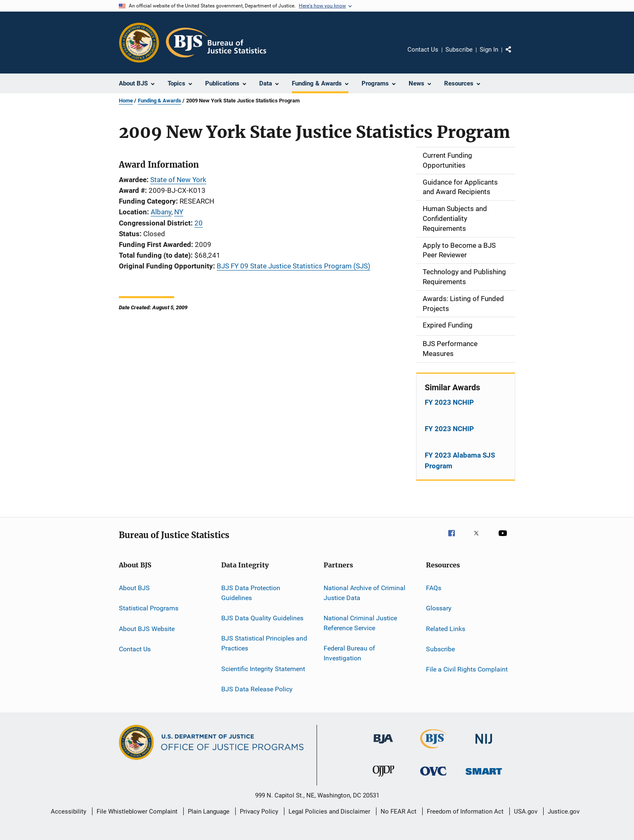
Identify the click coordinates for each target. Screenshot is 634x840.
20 (199, 223)
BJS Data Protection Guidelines (251, 593)
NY (179, 212)
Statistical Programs (149, 608)
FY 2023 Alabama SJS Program (460, 460)
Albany (161, 212)
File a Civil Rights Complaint (467, 669)
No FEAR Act (399, 812)
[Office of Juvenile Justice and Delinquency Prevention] (383, 778)
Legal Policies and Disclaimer (329, 812)
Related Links (446, 628)
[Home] (216, 43)
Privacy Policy (259, 812)
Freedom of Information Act (465, 812)
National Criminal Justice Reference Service (360, 623)
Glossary (439, 608)
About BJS (134, 588)
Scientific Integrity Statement (263, 668)
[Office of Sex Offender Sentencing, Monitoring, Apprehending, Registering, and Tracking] (484, 776)
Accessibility (69, 812)
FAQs (434, 588)
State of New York (178, 180)
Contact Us (423, 50)
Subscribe (459, 50)
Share (515, 55)
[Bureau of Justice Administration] (383, 745)
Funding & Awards (160, 101)
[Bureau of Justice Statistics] (434, 750)
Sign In (489, 50)
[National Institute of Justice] (484, 745)
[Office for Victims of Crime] (433, 777)
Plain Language (209, 812)
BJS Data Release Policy (257, 689)
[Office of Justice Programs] (139, 43)
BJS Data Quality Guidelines (262, 618)
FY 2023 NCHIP (449, 402)
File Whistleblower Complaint (137, 812)
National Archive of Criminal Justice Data (364, 593)
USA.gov (526, 812)
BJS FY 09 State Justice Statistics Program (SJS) (293, 266)
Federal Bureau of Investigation (349, 653)
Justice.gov (564, 812)
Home (126, 101)
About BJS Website (147, 628)
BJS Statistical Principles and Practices (264, 643)
